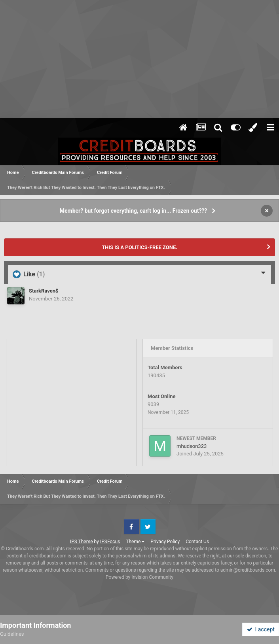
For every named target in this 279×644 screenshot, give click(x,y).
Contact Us (197, 542)
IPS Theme (82, 542)
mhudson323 (192, 446)
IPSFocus (110, 542)
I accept (261, 629)
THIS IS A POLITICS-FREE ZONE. (139, 247)
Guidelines (12, 634)
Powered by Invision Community (139, 577)
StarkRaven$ (44, 291)
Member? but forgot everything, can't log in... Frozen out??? (134, 211)
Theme (135, 542)
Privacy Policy (165, 542)
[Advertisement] (139, 59)
